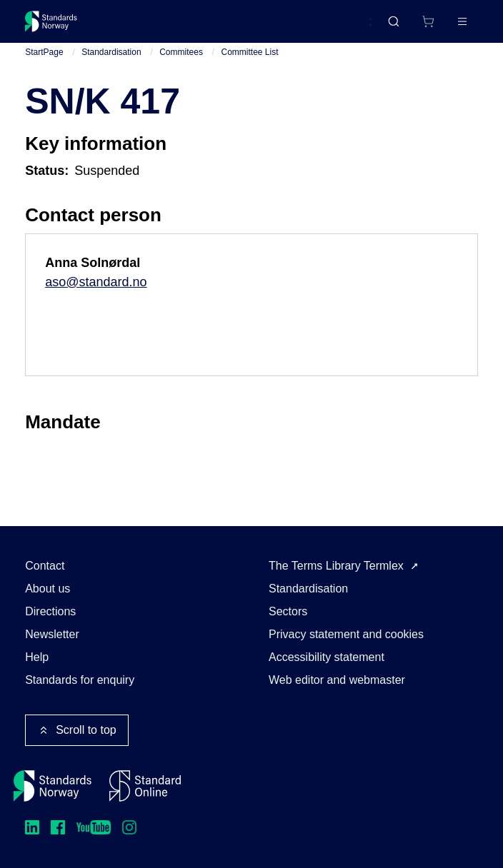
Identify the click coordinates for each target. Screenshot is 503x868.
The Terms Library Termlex (336, 566)
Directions (50, 611)
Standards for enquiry (80, 680)
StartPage (44, 52)
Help (37, 657)
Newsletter (52, 634)
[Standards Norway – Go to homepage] (51, 21)
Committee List (250, 52)
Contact (45, 566)
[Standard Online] (145, 786)
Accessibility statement (327, 657)
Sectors (288, 611)
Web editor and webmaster (337, 680)
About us (48, 589)
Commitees (181, 52)
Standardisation (111, 52)
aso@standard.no (96, 282)
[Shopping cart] (428, 21)
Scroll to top (76, 730)
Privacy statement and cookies (346, 634)
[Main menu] (462, 21)
